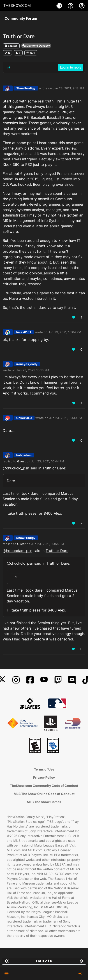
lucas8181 (24, 332)
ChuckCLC (24, 418)
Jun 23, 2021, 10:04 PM (65, 332)
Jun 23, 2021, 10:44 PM (48, 461)
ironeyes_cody (27, 364)
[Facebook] (30, 680)
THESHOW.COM (17, 5)
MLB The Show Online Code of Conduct (44, 794)
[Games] (60, 5)
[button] (6, 974)
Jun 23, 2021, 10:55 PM (48, 544)
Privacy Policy (44, 777)
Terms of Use (44, 769)
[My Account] (82, 5)
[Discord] (72, 680)
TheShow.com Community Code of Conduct (44, 786)
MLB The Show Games (44, 802)
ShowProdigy (26, 88)
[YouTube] (44, 680)
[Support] (71, 5)
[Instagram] (16, 680)
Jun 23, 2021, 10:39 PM (66, 418)
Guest (21, 461)
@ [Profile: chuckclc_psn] (16, 468)
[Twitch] (58, 680)
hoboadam (24, 455)
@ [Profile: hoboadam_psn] (17, 551)
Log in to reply (71, 67)
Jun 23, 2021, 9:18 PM (68, 88)
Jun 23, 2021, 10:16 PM (33, 370)
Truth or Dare (54, 468)
